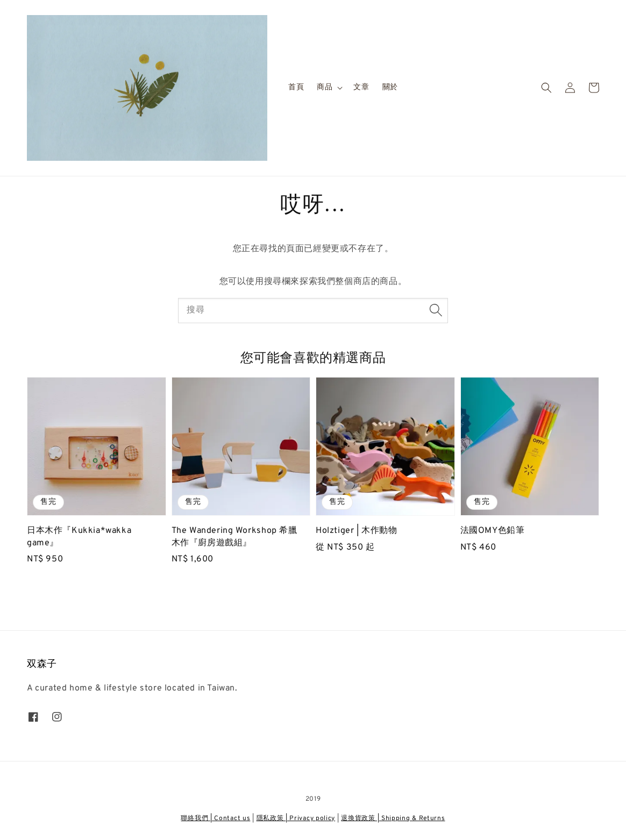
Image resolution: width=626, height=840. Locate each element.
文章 (361, 87)
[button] (546, 88)
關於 (390, 87)
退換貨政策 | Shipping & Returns (393, 818)
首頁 (296, 87)
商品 (325, 87)
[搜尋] (436, 310)
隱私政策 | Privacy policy (296, 818)
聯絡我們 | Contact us (215, 818)
